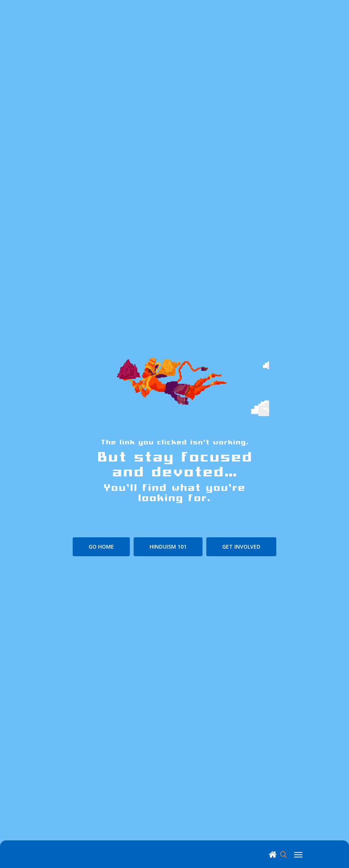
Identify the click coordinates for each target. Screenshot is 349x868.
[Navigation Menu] (298, 854)
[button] (101, 547)
